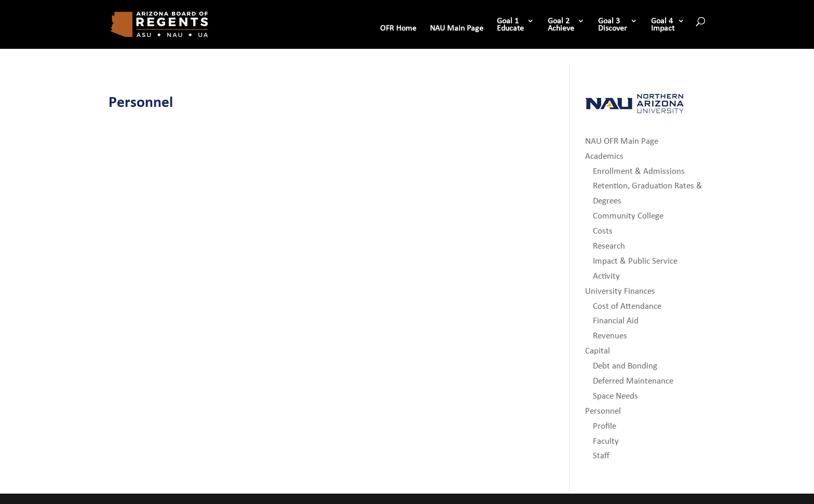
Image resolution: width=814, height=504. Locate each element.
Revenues (610, 336)
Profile (605, 426)
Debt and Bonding (625, 366)
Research (609, 246)
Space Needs (615, 396)
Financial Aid (616, 321)
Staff (601, 455)
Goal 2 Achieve (561, 25)
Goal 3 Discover (613, 25)
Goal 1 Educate (510, 25)
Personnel (603, 411)
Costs (603, 231)
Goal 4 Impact (663, 25)
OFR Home (398, 29)
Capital (598, 351)
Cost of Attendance (627, 306)
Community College (628, 216)
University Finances (620, 291)
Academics (604, 156)
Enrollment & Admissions (639, 171)
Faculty (606, 441)
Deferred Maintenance (633, 381)
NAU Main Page (457, 29)
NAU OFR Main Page (622, 141)
